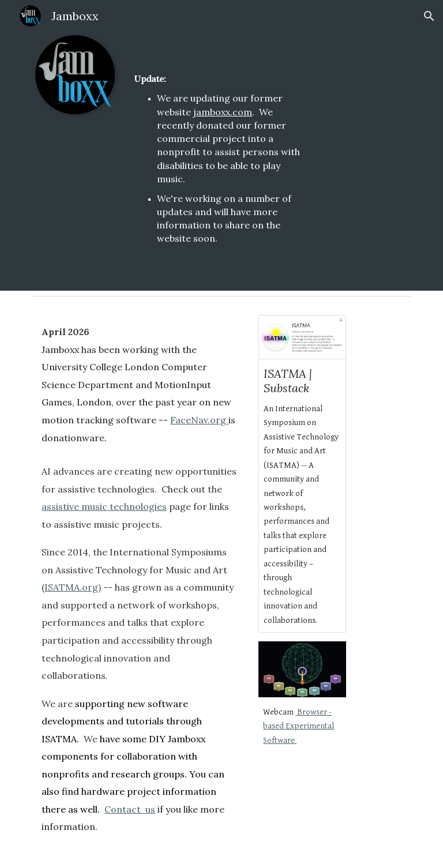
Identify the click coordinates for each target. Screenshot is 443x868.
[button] (429, 16)
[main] (221, 145)
